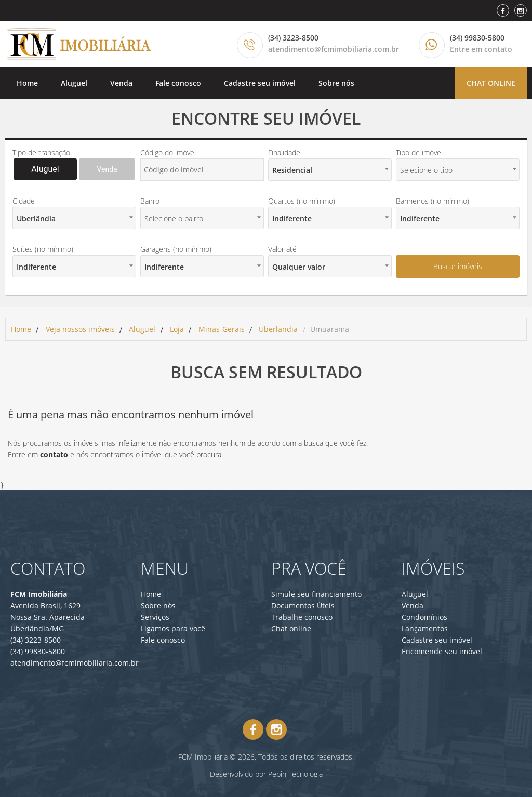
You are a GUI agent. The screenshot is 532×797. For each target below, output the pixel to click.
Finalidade (284, 152)
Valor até (282, 249)
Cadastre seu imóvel (260, 83)
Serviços (155, 617)
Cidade (24, 201)
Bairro (150, 201)
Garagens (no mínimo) (176, 249)
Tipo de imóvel (419, 152)
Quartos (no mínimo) (302, 201)
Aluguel (74, 83)
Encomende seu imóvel (442, 651)
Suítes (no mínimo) (43, 249)
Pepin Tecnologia (295, 774)
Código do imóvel (168, 152)
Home (27, 83)
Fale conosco (178, 83)
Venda (121, 83)
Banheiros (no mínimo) (433, 201)
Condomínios (424, 617)
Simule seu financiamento (316, 594)
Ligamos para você (173, 628)
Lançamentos (425, 628)
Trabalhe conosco (302, 617)
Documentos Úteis (303, 606)
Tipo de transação (41, 152)
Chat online (491, 83)
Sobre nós (336, 83)
